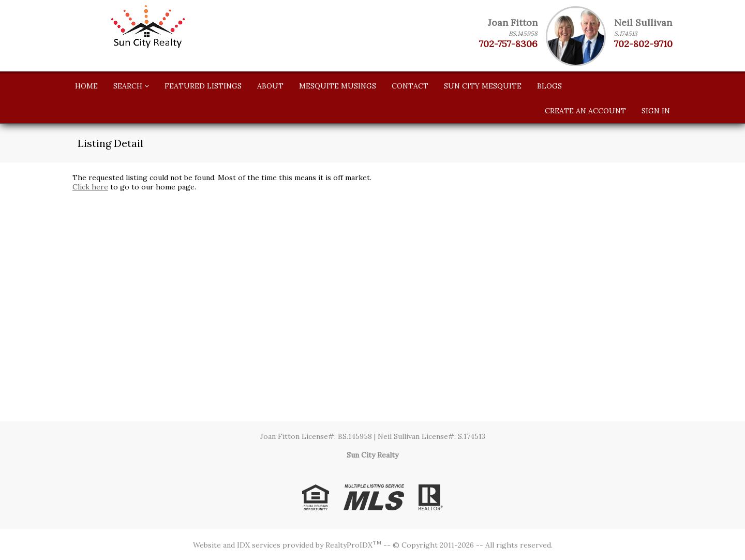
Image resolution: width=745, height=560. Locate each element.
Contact (410, 86)
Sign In (656, 111)
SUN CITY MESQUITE (483, 86)
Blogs (549, 86)
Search (131, 86)
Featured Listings (203, 86)
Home (86, 86)
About (270, 86)
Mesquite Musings (338, 86)
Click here (90, 187)
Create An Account (585, 111)
